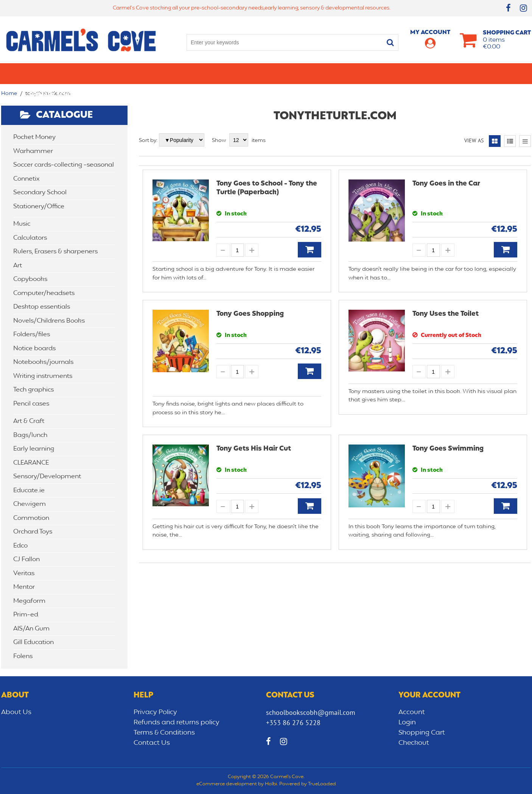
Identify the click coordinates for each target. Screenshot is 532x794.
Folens (23, 656)
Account (412, 712)
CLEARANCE (486, 73)
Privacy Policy (155, 712)
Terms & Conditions (164, 733)
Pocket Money (34, 137)
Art (18, 266)
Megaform (29, 601)
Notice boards (34, 349)
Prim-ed (26, 615)
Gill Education (33, 642)
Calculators (30, 238)
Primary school (54, 73)
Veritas (24, 573)
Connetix (26, 179)
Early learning (352, 73)
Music (22, 224)
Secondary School (121, 73)
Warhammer (33, 151)
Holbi (271, 784)
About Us (16, 712)
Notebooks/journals (43, 362)
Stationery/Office (192, 73)
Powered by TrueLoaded (308, 784)
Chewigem (30, 504)
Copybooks (30, 279)
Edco (20, 546)
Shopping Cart (422, 733)
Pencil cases (31, 404)
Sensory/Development (423, 73)
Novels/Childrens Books (49, 321)
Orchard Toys (33, 532)
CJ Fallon (26, 559)
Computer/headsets (44, 293)
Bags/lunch (299, 73)
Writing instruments (43, 376)
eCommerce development (227, 784)
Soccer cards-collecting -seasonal (64, 165)
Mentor (24, 587)
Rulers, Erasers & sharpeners (55, 252)
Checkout (414, 743)
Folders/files (32, 335)
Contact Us (152, 743)
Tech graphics (33, 390)
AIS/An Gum (31, 629)
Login (407, 722)
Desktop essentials (42, 307)
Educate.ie (29, 491)
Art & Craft (250, 73)
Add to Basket (310, 250)
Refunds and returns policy (177, 722)
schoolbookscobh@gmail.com (311, 712)
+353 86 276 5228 (293, 723)
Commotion (31, 518)
